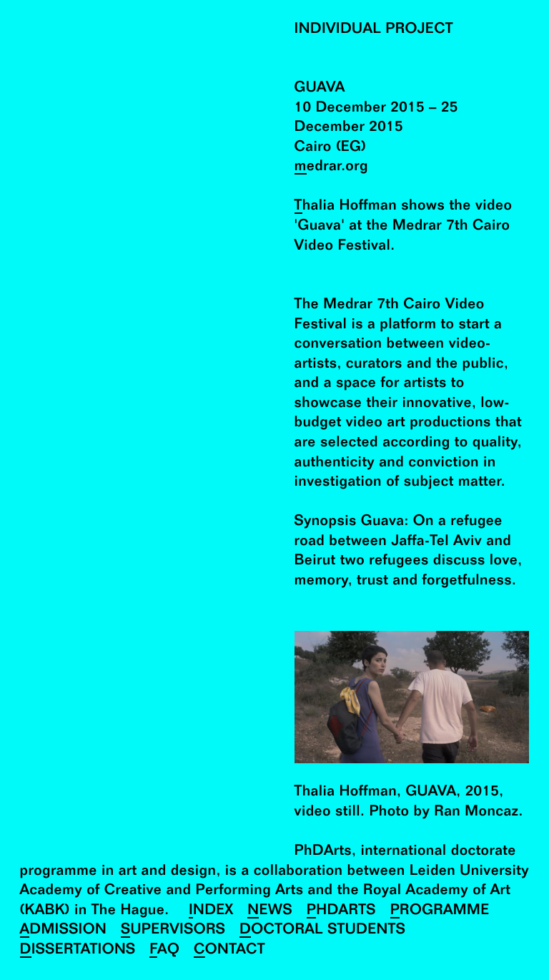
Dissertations (78, 950)
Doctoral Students (322, 930)
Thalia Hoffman (346, 206)
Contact (229, 950)
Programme (440, 911)
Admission (64, 930)
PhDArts (341, 911)
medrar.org (331, 167)
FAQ (164, 950)
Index (211, 911)
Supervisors (173, 930)
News (269, 911)
